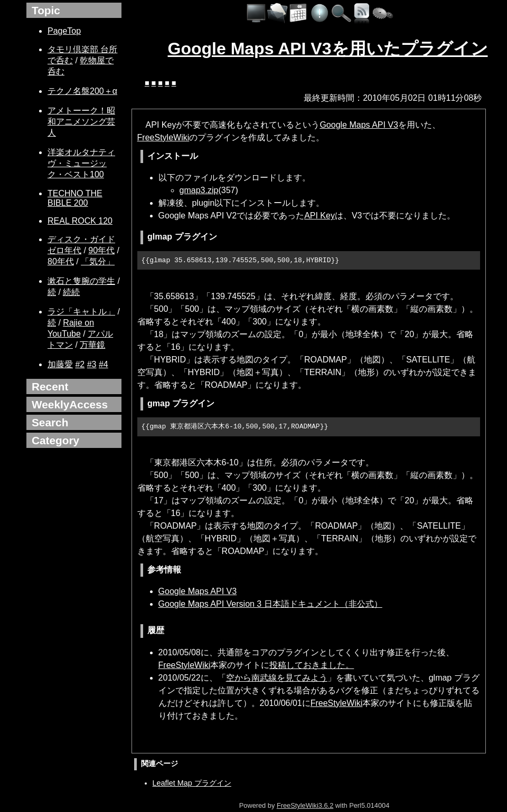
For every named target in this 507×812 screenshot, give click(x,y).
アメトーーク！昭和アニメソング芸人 (81, 122)
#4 (104, 364)
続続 (71, 292)
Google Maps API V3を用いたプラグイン (328, 49)
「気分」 (98, 261)
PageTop (64, 31)
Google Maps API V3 (359, 125)
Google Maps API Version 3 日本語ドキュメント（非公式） (270, 604)
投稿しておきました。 (312, 665)
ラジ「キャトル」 (81, 312)
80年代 (61, 261)
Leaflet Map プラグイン (192, 783)
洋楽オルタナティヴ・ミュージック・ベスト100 (81, 163)
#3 (92, 364)
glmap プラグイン (182, 237)
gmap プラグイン (181, 403)
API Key (320, 216)
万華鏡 (92, 345)
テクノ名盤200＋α (82, 91)
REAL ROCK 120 (80, 221)
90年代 (101, 250)
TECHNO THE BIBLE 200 (75, 198)
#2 (80, 364)
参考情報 (164, 570)
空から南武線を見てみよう (277, 678)
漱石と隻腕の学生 (81, 281)
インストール (173, 156)
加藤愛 (60, 364)
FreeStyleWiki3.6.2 (305, 805)
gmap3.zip (199, 190)
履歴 (156, 630)
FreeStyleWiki (163, 137)
